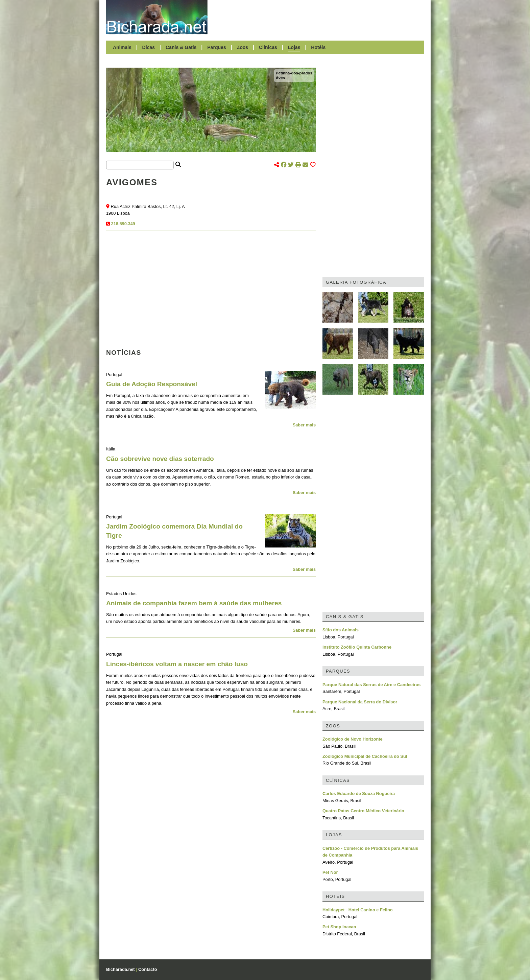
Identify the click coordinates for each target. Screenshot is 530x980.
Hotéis (318, 47)
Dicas (149, 47)
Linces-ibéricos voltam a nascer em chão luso (177, 664)
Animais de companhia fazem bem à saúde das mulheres (194, 603)
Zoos (243, 47)
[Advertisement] (319, 17)
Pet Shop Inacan (339, 927)
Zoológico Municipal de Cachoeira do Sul (365, 756)
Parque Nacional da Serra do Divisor (360, 702)
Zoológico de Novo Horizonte (353, 739)
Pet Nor (330, 872)
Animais (122, 47)
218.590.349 (123, 224)
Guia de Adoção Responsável (152, 384)
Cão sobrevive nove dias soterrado (160, 459)
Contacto (148, 969)
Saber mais (304, 425)
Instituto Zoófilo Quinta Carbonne (357, 647)
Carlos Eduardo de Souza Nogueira (359, 794)
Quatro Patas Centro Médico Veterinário (363, 811)
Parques (217, 47)
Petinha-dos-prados (294, 73)
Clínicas (268, 47)
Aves (280, 78)
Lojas (294, 47)
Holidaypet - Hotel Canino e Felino (358, 910)
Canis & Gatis (181, 47)
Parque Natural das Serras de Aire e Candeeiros (371, 685)
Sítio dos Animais (341, 630)
